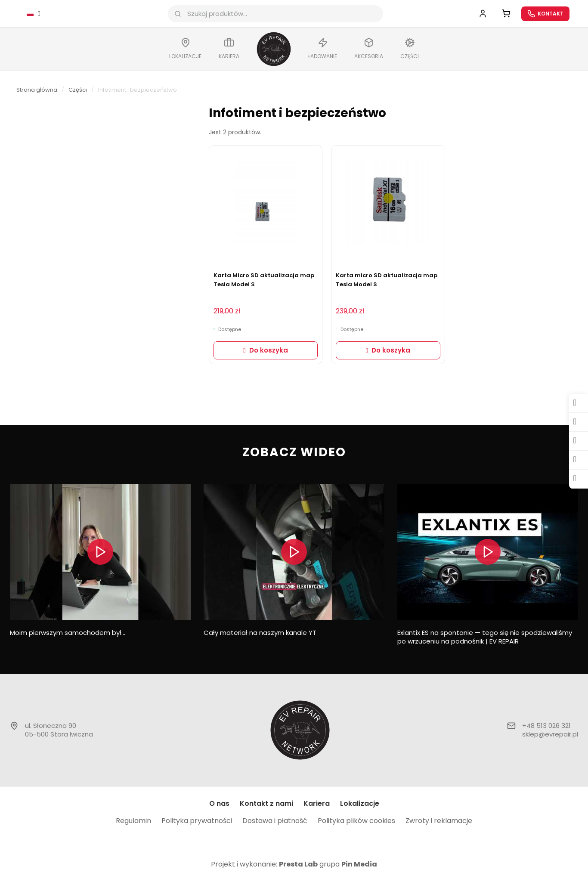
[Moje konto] (482, 14)
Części (78, 91)
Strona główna (37, 91)
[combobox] (278, 14)
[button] (266, 351)
